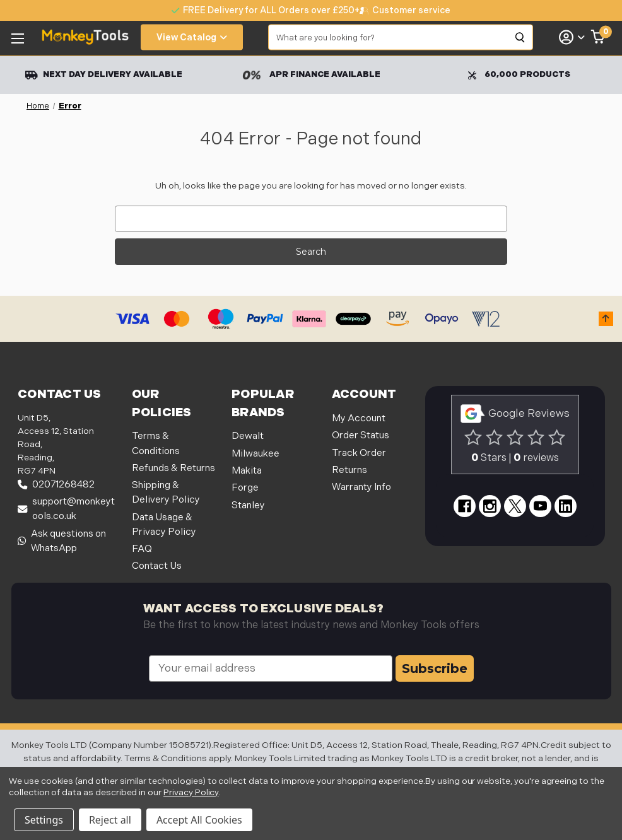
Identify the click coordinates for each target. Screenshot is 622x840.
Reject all (110, 820)
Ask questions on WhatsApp (62, 541)
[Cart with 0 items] (598, 37)
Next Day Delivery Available (104, 75)
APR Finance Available (311, 75)
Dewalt (248, 436)
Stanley (248, 505)
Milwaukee (255, 454)
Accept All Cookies (199, 820)
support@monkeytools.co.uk (66, 509)
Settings (44, 820)
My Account (359, 418)
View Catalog (192, 38)
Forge (245, 488)
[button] (606, 319)
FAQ (142, 549)
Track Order (359, 453)
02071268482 (56, 485)
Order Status (361, 435)
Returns (349, 470)
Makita (247, 471)
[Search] (520, 37)
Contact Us (157, 566)
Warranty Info (361, 487)
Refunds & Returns (173, 468)
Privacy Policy (191, 792)
